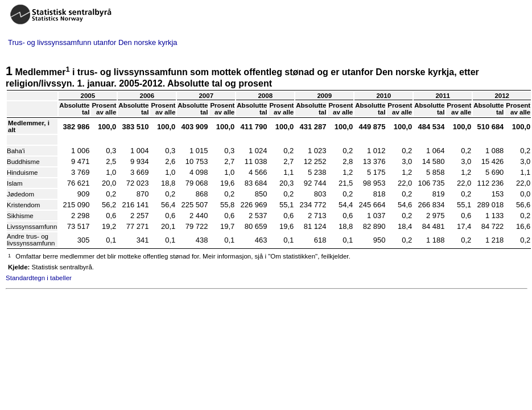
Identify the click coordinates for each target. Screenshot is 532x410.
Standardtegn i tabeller (39, 278)
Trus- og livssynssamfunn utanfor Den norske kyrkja (93, 42)
